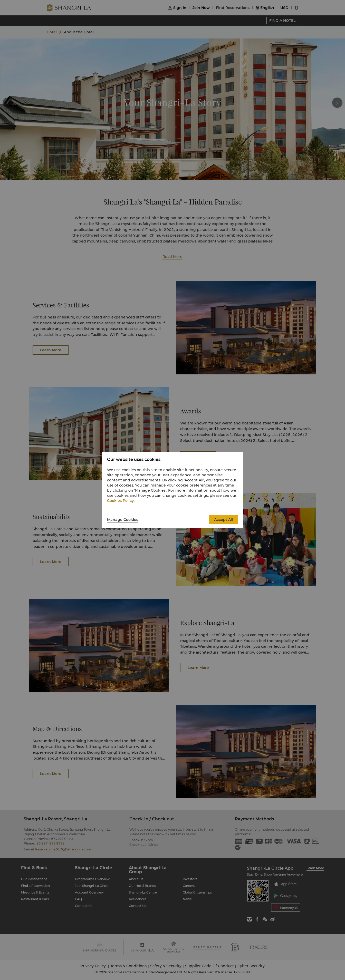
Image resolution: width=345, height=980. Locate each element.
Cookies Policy (120, 501)
